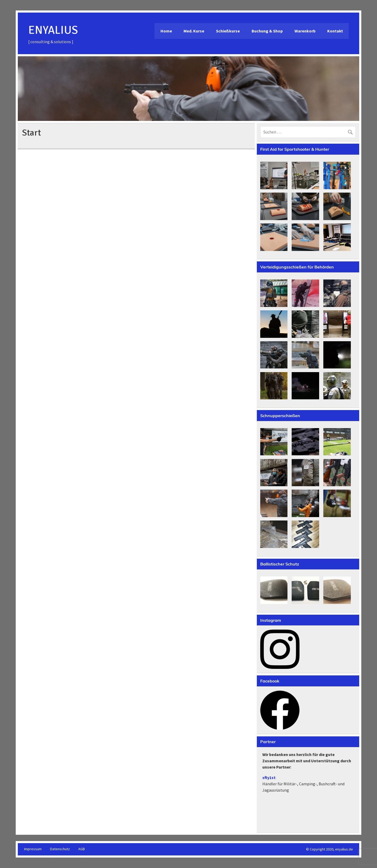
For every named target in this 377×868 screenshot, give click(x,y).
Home (166, 31)
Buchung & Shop (267, 31)
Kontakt (335, 31)
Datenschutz (60, 849)
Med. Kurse (194, 31)
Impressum (33, 849)
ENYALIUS (53, 30)
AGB (82, 849)
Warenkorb (305, 31)
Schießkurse (228, 31)
